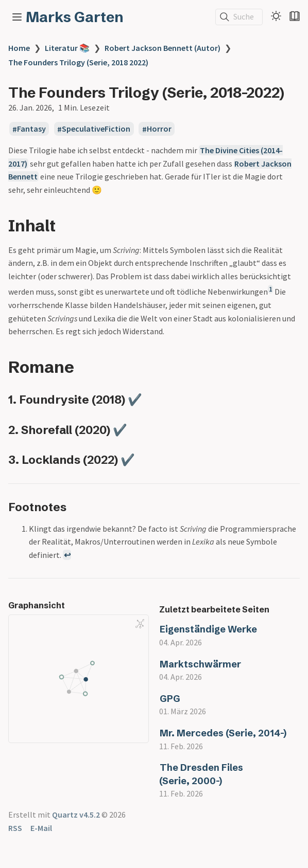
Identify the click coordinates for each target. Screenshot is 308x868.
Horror (159, 129)
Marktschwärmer (200, 664)
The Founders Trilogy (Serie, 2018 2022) (78, 62)
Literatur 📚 (67, 48)
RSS (15, 828)
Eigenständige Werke (208, 629)
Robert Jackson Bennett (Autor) (162, 48)
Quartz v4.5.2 (76, 815)
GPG (170, 699)
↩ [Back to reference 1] (67, 555)
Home (19, 48)
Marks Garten (75, 17)
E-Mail (41, 828)
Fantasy (31, 129)
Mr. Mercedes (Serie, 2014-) (223, 733)
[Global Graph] (140, 624)
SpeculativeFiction (96, 129)
